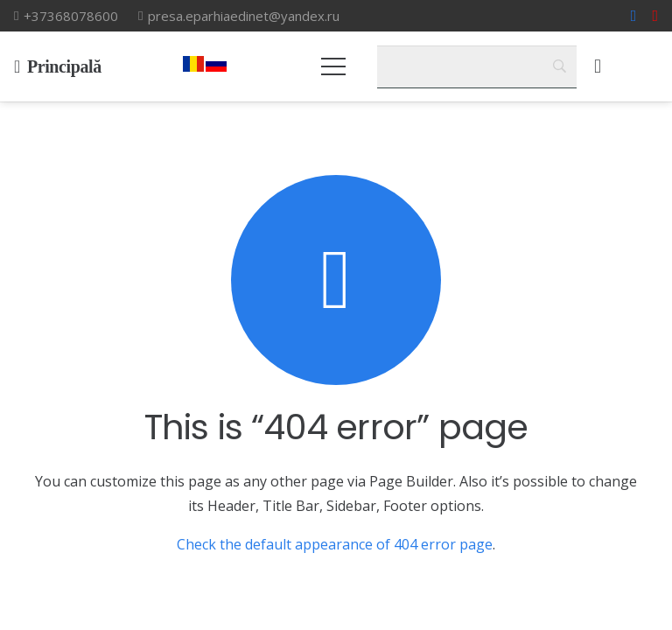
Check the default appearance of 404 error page (335, 544)
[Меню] (334, 66)
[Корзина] (598, 66)
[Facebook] (634, 16)
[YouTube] (655, 16)
